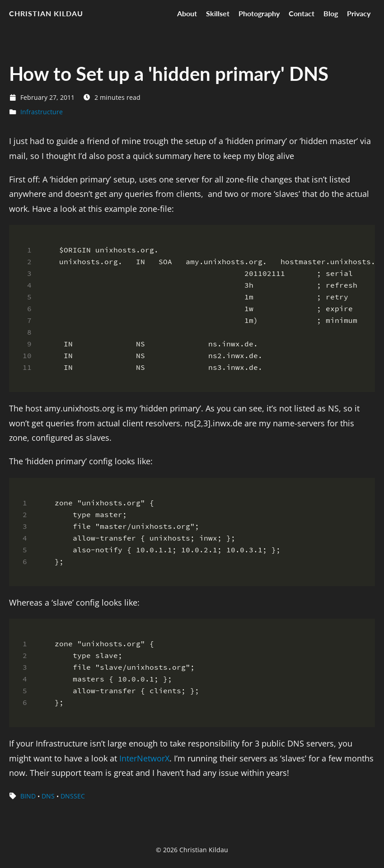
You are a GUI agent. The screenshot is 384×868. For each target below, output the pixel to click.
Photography (259, 13)
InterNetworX (144, 758)
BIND (28, 796)
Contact (302, 13)
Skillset (218, 13)
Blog (331, 13)
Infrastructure (42, 112)
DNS (48, 796)
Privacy (359, 13)
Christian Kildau (46, 13)
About (187, 13)
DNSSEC (73, 796)
